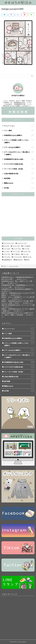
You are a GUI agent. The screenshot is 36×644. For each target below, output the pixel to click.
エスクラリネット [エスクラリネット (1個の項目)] (22, 243)
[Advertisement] (18, 216)
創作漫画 (19, 178)
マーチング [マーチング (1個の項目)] (7, 257)
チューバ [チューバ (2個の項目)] (6, 252)
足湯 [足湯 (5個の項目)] (27, 260)
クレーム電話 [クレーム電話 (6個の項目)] (26, 246)
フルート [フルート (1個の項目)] (26, 254)
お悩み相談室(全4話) (19, 173)
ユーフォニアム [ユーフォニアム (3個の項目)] (17, 257)
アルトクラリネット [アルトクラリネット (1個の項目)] (9, 243)
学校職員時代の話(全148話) (19, 159)
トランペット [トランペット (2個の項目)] (16, 252)
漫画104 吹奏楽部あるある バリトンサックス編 (18, 305)
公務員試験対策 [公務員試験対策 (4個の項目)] (8, 260)
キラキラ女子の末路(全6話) (19, 164)
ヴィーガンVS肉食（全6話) (19, 169)
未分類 (19, 188)
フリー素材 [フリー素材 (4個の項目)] (16, 254)
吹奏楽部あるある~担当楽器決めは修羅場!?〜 (17, 289)
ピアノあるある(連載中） (19, 147)
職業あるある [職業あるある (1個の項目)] (19, 260)
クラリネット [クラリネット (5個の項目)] (16, 246)
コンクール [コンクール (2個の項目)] (7, 249)
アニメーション (19, 126)
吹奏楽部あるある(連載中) (19, 135)
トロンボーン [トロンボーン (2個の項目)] (26, 252)
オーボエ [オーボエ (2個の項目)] (6, 246)
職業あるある (19, 183)
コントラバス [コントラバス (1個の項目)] (17, 249)
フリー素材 (19, 130)
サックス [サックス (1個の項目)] (26, 249)
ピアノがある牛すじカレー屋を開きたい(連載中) (19, 153)
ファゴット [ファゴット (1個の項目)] (7, 254)
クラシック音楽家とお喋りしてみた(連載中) (19, 141)
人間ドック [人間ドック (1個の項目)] (28, 257)
